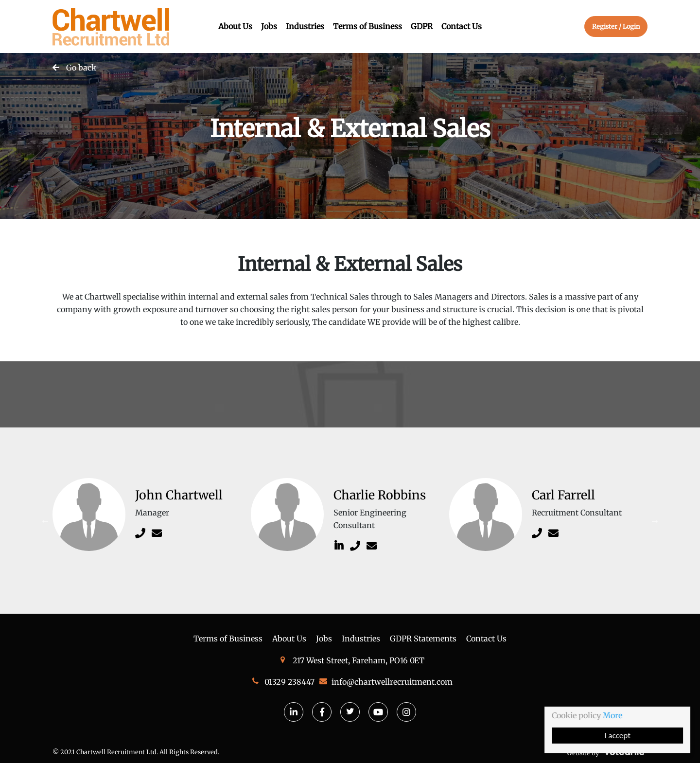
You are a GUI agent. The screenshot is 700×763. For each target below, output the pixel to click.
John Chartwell (179, 495)
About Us (235, 26)
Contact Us (462, 26)
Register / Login (616, 26)
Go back (81, 68)
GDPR (422, 26)
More (613, 715)
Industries (305, 26)
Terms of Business (367, 26)
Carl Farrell (563, 495)
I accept (618, 736)
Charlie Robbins (380, 495)
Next (655, 521)
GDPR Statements (423, 639)
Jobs (269, 26)
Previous (45, 521)
